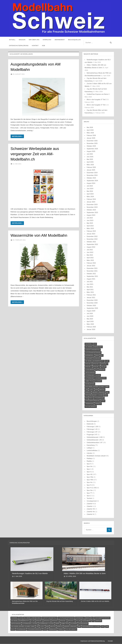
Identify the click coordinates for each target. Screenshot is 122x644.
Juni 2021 (90, 284)
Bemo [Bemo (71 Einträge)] (97, 355)
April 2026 (90, 130)
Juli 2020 (90, 314)
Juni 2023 (90, 220)
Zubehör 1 (90, 506)
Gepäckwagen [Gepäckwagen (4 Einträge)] (90, 372)
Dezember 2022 (92, 236)
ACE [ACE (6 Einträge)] (95, 344)
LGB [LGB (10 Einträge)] (86, 389)
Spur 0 (89, 464)
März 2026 (90, 133)
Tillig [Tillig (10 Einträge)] (103, 401)
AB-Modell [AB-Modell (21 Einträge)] (89, 344)
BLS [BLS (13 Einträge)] (102, 355)
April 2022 (90, 258)
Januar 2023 (91, 234)
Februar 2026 (91, 135)
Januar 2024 (91, 202)
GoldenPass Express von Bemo (97, 94)
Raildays (90, 458)
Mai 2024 (90, 191)
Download (47, 40)
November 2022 (92, 239)
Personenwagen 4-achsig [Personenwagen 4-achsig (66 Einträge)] (94, 395)
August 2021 (91, 279)
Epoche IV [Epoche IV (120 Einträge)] (104, 364)
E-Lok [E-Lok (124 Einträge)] (107, 361)
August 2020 (91, 311)
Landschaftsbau (92, 450)
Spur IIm (89, 482)
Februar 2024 (91, 199)
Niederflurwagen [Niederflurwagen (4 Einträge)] (98, 392)
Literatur (89, 453)
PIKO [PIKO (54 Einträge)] (106, 395)
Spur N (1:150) (92, 488)
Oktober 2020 (91, 306)
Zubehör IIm (91, 512)
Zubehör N (90, 514)
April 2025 (90, 162)
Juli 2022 (90, 250)
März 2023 (90, 228)
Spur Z (89, 496)
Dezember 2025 (92, 141)
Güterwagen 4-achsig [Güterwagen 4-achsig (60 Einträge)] (93, 378)
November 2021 (92, 271)
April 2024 (90, 194)
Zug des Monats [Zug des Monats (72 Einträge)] (91, 406)
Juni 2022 (90, 252)
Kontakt (35, 46)
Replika (89, 461)
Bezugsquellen (74, 40)
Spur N (89, 485)
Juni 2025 (90, 157)
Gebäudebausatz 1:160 (95, 437)
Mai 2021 (90, 287)
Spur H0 (89, 474)
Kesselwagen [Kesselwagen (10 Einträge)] (90, 384)
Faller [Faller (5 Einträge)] (104, 367)
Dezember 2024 (92, 173)
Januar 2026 (91, 138)
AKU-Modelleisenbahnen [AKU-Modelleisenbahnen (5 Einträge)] (94, 347)
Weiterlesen (17, 136)
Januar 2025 (91, 170)
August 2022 (91, 247)
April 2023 (90, 226)
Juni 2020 (90, 316)
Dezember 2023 (92, 205)
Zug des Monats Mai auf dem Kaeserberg (60, 601)
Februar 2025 (91, 167)
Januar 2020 (91, 329)
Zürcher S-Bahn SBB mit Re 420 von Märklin (95, 601)
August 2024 (91, 183)
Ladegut (89, 448)
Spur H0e (90, 477)
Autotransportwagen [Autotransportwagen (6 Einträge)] (93, 352)
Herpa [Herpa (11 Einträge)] (104, 378)
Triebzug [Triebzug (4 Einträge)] (98, 404)
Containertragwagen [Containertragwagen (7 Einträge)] (93, 358)
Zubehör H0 (91, 509)
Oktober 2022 (91, 242)
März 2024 (90, 197)
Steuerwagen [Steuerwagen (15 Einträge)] (99, 398)
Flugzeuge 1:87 (92, 435)
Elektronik (90, 424)
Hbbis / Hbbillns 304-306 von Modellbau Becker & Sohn (85, 573)
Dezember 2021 (92, 268)
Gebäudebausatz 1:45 (94, 440)
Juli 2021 (90, 282)
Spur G (89, 472)
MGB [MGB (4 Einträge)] (97, 389)
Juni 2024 (90, 189)
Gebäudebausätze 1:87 (95, 443)
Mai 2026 (90, 127)
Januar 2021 (91, 298)
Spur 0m (89, 466)
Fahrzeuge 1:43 (92, 429)
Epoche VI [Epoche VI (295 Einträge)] (96, 367)
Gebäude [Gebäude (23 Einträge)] (102, 370)
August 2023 (91, 215)
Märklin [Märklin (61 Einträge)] (88, 392)
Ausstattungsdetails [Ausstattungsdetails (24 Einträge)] (93, 350)
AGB (43, 46)
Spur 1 (89, 469)
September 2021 (92, 276)
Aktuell (12, 40)
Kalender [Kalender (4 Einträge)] (98, 381)
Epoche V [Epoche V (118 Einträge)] (88, 367)
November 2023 (92, 207)
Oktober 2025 (91, 146)
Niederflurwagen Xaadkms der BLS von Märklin (30, 573)
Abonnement (60, 40)
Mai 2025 (90, 159)
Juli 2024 (90, 186)
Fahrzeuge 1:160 (92, 427)
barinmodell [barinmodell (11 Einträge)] (90, 355)
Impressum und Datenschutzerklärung (92, 641)
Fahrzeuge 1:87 (92, 432)
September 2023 (92, 212)
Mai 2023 (90, 223)
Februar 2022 (91, 263)
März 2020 (90, 324)
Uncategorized (92, 501)
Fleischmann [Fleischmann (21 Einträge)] (90, 370)
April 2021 (90, 290)
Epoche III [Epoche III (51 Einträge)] (96, 364)
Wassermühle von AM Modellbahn (39, 235)
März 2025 (90, 165)
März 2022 (90, 260)
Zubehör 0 (90, 504)
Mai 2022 (90, 255)
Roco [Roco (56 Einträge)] (91, 398)
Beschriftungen (92, 421)
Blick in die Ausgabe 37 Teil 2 (97, 100)
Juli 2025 (90, 154)
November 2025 (92, 143)
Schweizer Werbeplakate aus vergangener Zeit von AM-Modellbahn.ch (35, 154)
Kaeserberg (91, 445)
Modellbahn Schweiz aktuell (96, 456)
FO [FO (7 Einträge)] (96, 370)
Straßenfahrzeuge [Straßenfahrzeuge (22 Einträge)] (92, 401)
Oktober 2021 (91, 274)
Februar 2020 (91, 327)
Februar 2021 (91, 295)
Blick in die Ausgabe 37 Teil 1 (97, 105)
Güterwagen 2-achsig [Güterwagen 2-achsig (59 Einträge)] (93, 375)
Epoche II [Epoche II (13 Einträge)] (88, 364)
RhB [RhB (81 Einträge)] (86, 398)
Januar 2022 (91, 266)
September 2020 (92, 308)
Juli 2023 (90, 218)
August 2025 (91, 151)
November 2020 (92, 303)
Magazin (22, 40)
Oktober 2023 (91, 210)
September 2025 (92, 149)
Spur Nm (90, 490)
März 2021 (90, 292)
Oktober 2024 (91, 178)
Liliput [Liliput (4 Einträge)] (91, 389)
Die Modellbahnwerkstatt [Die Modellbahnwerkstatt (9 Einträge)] (94, 361)
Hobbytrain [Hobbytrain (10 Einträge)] (89, 381)
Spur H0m (90, 480)
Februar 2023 (91, 231)
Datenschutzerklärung (19, 46)
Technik (89, 498)
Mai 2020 (90, 319)
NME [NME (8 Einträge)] (107, 392)
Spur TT (89, 493)
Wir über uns (34, 40)
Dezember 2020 (92, 300)
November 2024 (92, 175)
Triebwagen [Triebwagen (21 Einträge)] (89, 404)
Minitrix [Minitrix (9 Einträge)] (102, 389)
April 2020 (90, 321)
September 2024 (92, 181)
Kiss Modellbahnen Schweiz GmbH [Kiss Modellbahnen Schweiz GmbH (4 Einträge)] (97, 387)
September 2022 (92, 244)
